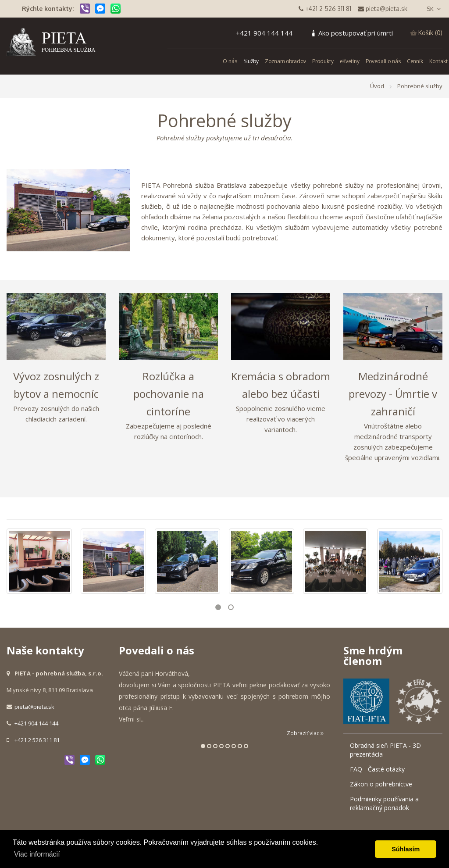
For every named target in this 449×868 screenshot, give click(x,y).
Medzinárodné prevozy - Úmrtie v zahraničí (393, 394)
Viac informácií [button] (37, 854)
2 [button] (231, 607)
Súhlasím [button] (406, 849)
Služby (251, 61)
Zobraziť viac (305, 733)
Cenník (415, 61)
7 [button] (240, 746)
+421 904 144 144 (264, 33)
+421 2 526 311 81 (37, 740)
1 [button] (218, 607)
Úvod (377, 86)
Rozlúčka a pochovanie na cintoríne (169, 394)
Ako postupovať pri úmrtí (356, 33)
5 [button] (228, 746)
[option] (39, 561)
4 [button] (221, 746)
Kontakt (438, 61)
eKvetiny (350, 61)
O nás (230, 61)
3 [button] (215, 746)
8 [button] (246, 746)
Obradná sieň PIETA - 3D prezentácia (385, 750)
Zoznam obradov (285, 61)
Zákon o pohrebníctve (381, 784)
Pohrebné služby (420, 86)
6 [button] (234, 746)
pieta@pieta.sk (34, 707)
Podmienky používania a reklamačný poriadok (384, 803)
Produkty (323, 61)
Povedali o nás (383, 61)
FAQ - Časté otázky (377, 769)
